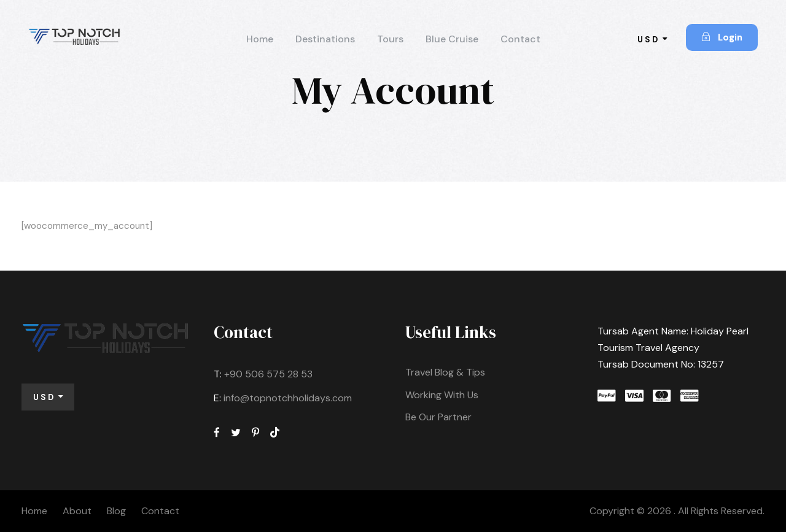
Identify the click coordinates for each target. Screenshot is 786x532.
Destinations (325, 39)
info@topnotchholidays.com (288, 398)
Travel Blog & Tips (445, 372)
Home (260, 39)
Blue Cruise (452, 39)
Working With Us (442, 395)
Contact (520, 39)
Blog (116, 511)
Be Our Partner (438, 417)
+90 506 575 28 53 (268, 374)
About (77, 511)
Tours (390, 39)
